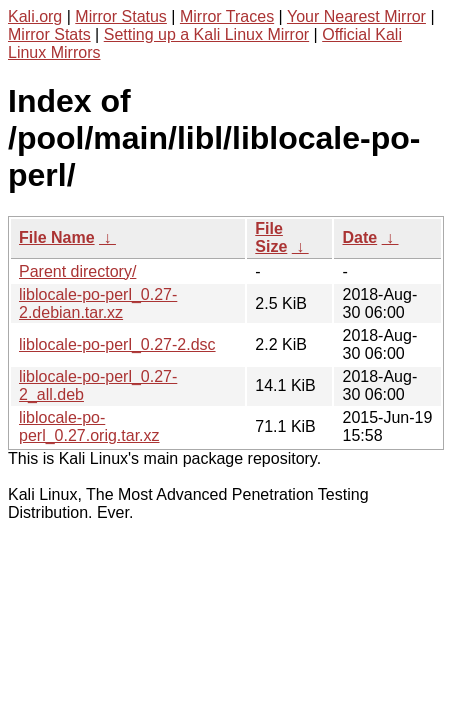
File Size (271, 237)
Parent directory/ (77, 271)
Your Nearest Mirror (356, 16)
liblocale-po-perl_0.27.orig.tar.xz (89, 426)
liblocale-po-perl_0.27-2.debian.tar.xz (98, 303)
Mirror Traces (227, 16)
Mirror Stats (49, 34)
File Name (57, 237)
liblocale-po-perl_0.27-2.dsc (117, 344)
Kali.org (35, 16)
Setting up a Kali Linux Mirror (206, 34)
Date (359, 237)
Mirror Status (121, 16)
